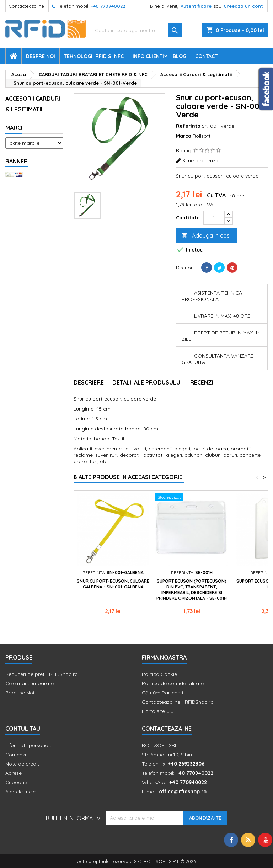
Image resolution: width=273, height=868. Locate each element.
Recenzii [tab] (202, 382)
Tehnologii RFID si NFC (94, 56)
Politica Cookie (159, 674)
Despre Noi (41, 56)
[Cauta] (136, 30)
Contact (206, 56)
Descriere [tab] (89, 382)
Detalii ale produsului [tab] (147, 382)
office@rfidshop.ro (183, 792)
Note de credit (22, 764)
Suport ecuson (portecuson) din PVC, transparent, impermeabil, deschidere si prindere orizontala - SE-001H (192, 590)
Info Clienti (148, 56)
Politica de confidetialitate (173, 683)
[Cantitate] (214, 218)
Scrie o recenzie (201, 160)
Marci (14, 128)
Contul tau (23, 729)
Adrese (14, 773)
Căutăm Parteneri (162, 693)
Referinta (188, 126)
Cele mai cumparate (30, 683)
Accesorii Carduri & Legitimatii (33, 104)
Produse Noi (20, 693)
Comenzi (16, 755)
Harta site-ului (158, 711)
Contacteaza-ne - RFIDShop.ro (178, 702)
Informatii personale (29, 745)
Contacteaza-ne (26, 6)
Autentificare (196, 6)
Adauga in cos (205, 236)
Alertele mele (20, 792)
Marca (184, 136)
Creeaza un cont (243, 6)
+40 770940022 (108, 6)
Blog (180, 56)
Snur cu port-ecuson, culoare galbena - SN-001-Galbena (113, 584)
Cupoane (16, 782)
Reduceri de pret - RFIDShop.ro (42, 674)
